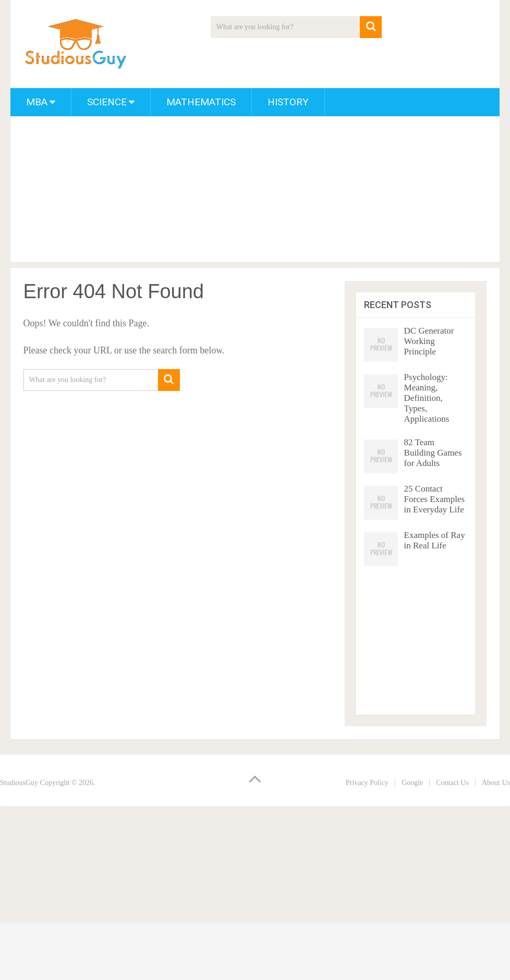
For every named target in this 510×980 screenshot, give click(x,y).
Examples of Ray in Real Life (435, 540)
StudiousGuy (19, 783)
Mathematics (201, 102)
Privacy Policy (367, 783)
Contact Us (452, 783)
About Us (496, 783)
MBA (37, 102)
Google (412, 783)
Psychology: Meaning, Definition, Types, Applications (427, 398)
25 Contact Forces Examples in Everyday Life (435, 499)
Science (107, 102)
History (288, 102)
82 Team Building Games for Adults (433, 453)
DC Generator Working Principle (429, 341)
